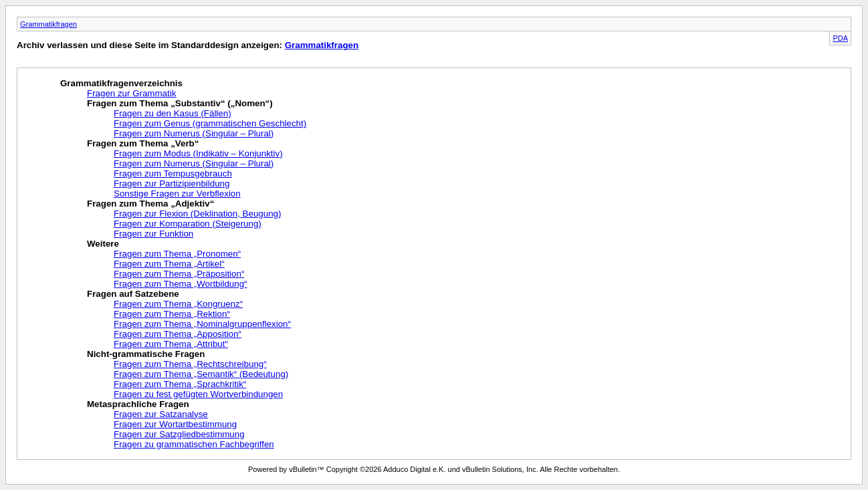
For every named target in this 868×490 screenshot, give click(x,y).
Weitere (103, 244)
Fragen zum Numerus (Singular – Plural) (194, 133)
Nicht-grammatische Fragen (146, 354)
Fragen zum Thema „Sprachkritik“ (180, 384)
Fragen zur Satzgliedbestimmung (179, 434)
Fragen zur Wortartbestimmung (175, 424)
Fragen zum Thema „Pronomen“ (177, 254)
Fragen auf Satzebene (133, 294)
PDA (840, 38)
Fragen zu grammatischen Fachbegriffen (194, 444)
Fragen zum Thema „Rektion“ (172, 314)
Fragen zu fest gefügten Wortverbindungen (198, 394)
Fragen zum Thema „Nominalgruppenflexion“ (202, 324)
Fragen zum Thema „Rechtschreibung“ (190, 364)
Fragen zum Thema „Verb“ (143, 143)
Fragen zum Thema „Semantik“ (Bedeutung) (201, 374)
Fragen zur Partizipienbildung (172, 183)
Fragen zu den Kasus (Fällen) (173, 113)
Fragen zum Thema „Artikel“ (169, 264)
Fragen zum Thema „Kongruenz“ (178, 304)
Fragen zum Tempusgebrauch (173, 173)
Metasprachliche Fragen (138, 404)
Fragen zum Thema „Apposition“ (178, 334)
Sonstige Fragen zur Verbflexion (177, 194)
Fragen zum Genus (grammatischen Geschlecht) (210, 123)
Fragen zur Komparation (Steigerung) (188, 224)
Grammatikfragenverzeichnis (121, 83)
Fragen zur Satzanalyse (161, 414)
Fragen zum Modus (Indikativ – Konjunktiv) (198, 153)
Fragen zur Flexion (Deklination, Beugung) (197, 214)
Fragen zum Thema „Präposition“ (179, 274)
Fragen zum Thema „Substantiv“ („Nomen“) (180, 103)
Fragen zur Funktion (153, 234)
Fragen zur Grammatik (131, 93)
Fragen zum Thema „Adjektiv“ (150, 204)
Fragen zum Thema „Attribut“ (171, 344)
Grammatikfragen (48, 24)
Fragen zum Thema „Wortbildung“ (181, 284)
